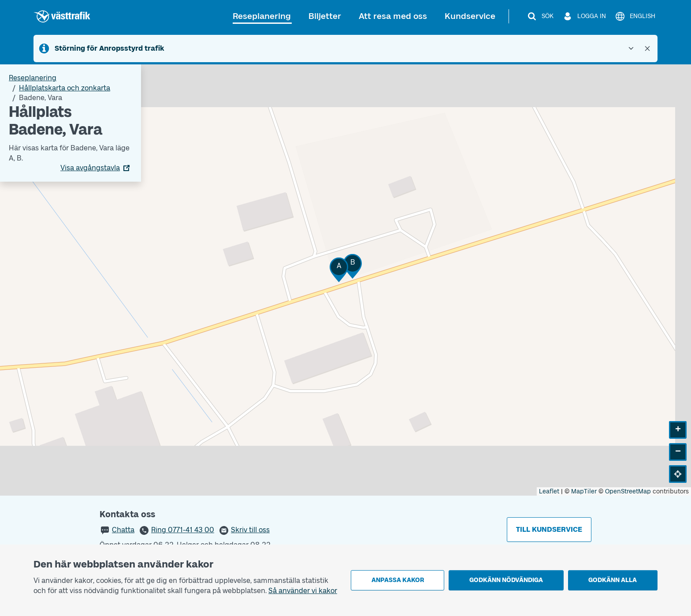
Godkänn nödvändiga (506, 580)
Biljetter (325, 16)
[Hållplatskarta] (345, 280)
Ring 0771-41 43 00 (183, 530)
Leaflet (549, 491)
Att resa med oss (393, 16)
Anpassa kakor (398, 580)
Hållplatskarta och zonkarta (65, 88)
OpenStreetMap (628, 491)
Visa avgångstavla (90, 168)
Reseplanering (262, 16)
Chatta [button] (123, 530)
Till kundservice (549, 529)
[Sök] (540, 16)
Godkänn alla (613, 580)
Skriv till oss (250, 530)
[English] (635, 16)
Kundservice (470, 16)
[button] (339, 270)
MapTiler (584, 491)
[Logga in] (584, 16)
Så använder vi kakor (303, 591)
